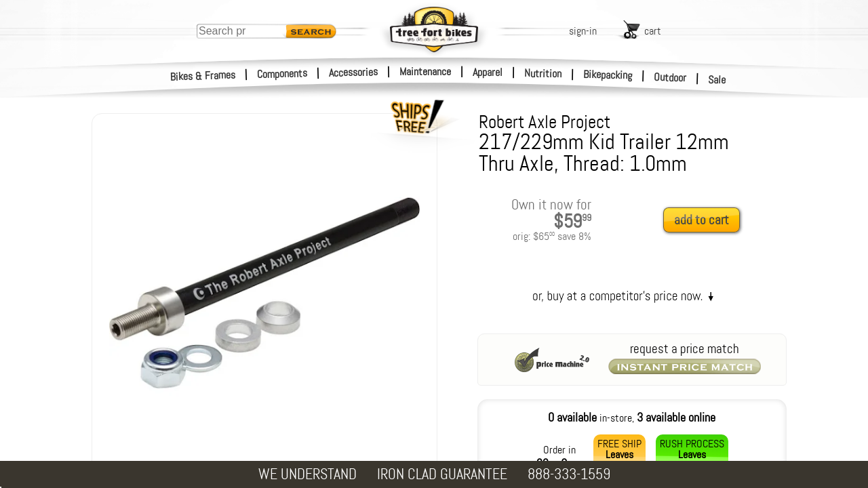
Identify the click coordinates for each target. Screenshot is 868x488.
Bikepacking (608, 75)
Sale (717, 80)
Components (282, 74)
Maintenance (425, 72)
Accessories (353, 72)
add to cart (702, 220)
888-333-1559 (569, 474)
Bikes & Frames (203, 76)
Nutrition (543, 73)
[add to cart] (705, 221)
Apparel (488, 72)
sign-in (583, 31)
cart (653, 31)
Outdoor (670, 77)
